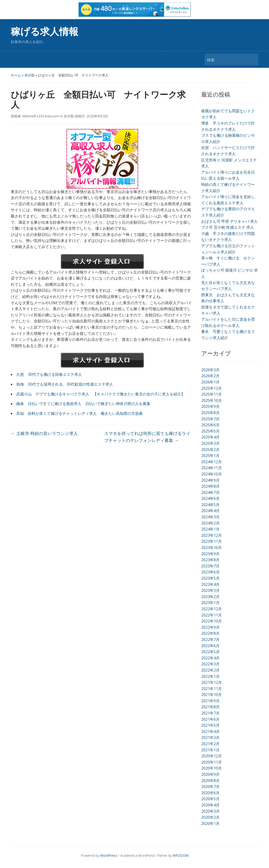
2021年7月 (210, 713)
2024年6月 (210, 498)
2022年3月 (210, 664)
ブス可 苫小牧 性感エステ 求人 (228, 227)
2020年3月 (210, 811)
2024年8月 (210, 486)
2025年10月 (212, 400)
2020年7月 (210, 787)
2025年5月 (210, 431)
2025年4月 (210, 437)
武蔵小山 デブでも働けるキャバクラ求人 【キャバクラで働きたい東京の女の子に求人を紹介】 (101, 394)
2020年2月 (210, 817)
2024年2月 (210, 523)
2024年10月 (212, 474)
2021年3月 (210, 737)
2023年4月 (210, 584)
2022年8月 (210, 633)
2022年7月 (210, 640)
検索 (252, 60)
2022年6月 (210, 646)
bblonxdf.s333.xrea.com (41, 116)
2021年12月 (212, 682)
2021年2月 (210, 744)
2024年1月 (210, 529)
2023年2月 (210, 597)
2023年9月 (210, 554)
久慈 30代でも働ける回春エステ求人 (49, 374)
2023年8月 (210, 560)
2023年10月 (212, 548)
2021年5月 (210, 725)
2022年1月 (210, 676)
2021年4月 (210, 731)
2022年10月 (212, 621)
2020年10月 (212, 768)
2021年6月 (210, 719)
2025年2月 (210, 450)
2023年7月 (210, 566)
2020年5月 (210, 799)
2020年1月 (210, 823)
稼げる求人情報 (45, 32)
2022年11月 (212, 615)
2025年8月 (210, 413)
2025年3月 (210, 443)
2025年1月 (210, 456)
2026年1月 (210, 382)
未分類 (29, 75)
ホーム (16, 75)
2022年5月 (210, 652)
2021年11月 (212, 689)
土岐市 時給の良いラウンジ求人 (44, 433)
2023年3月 (210, 590)
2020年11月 (212, 762)
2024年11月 (212, 468)
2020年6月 (210, 793)
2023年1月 (210, 603)
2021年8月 (210, 707)
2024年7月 (210, 492)
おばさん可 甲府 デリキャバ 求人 (229, 221)
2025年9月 (210, 406)
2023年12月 (212, 535)
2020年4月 (210, 805)
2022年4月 (210, 658)
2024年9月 (210, 480)
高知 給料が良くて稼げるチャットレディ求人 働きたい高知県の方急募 (80, 413)
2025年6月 (210, 425)
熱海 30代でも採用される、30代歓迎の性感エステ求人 (65, 384)
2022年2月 (210, 670)
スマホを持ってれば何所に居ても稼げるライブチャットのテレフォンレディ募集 (147, 437)
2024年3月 (210, 517)
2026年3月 (210, 370)
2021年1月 (210, 750)
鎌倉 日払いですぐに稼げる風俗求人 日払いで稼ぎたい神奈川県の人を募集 (83, 404)
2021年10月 (212, 695)
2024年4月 (210, 511)
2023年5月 (210, 578)
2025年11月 (212, 394)
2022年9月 (210, 627)
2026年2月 (210, 376)
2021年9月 (210, 701)
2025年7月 (210, 419)
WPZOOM (181, 855)
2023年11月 (212, 541)
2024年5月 (210, 505)
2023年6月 (210, 572)
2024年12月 (212, 462)
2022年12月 (212, 609)
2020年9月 (210, 774)
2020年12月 (212, 756)
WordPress (109, 855)
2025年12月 (212, 388)
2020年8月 (210, 781)
